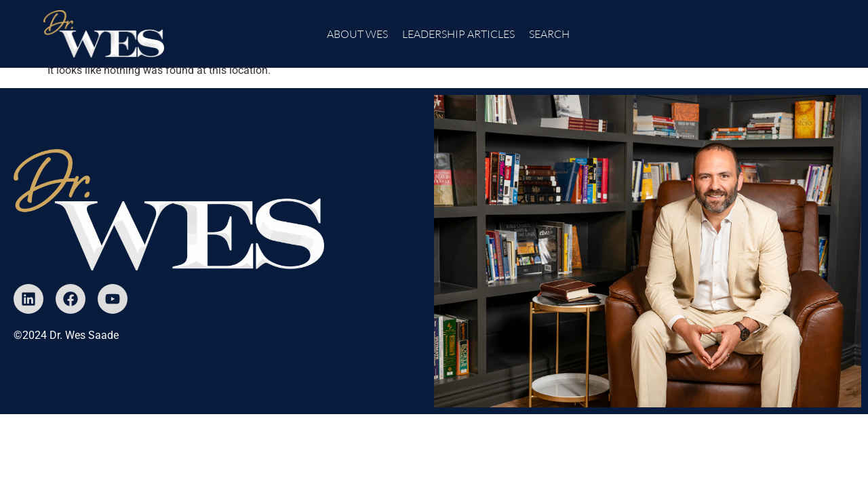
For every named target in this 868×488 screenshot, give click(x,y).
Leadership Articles (458, 34)
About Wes (357, 34)
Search (549, 34)
